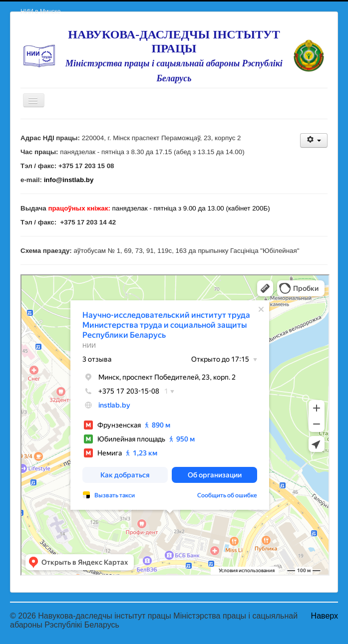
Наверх (325, 616)
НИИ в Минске (40, 11)
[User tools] (314, 140)
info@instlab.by (69, 180)
